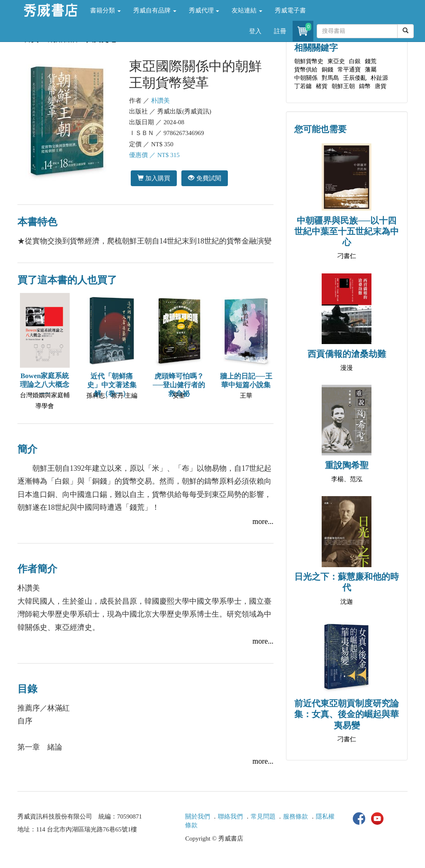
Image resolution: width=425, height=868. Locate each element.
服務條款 (296, 816)
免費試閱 (204, 178)
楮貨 (322, 86)
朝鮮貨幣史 (309, 61)
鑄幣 (365, 86)
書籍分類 (105, 10)
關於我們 (198, 816)
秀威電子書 (290, 10)
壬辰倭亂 (355, 78)
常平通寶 (349, 70)
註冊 (280, 31)
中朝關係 (306, 78)
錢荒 (371, 61)
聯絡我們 (230, 816)
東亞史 (336, 61)
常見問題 (263, 816)
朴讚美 (160, 101)
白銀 (355, 61)
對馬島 (330, 78)
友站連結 (247, 10)
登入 (255, 31)
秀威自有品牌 (155, 10)
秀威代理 (204, 10)
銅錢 (327, 70)
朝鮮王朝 (343, 86)
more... (263, 521)
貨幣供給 (306, 70)
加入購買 (154, 178)
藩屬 (371, 70)
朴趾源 (379, 78)
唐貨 (381, 86)
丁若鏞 (303, 86)
